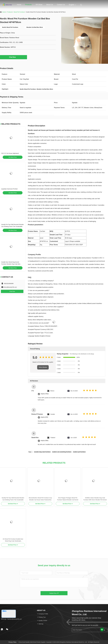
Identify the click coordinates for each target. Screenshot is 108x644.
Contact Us (61, 5)
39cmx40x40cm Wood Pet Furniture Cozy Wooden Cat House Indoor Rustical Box (40, 499)
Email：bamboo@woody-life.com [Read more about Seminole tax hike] (11, 619)
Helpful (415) (44, 417)
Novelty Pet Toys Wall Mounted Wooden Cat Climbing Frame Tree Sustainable (13, 499)
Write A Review (43, 367)
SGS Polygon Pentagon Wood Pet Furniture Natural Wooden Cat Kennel (68, 499)
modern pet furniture (79, 452)
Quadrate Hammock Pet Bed (9, 189)
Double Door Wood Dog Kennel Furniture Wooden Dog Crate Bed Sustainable (11, 264)
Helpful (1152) (45, 394)
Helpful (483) (45, 441)
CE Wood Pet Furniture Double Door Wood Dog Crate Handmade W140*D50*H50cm (13, 540)
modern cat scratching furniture (62, 452)
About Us (50, 5)
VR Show (39, 5)
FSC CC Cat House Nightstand (10, 153)
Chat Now (13, 57)
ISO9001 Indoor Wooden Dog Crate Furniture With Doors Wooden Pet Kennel (95, 499)
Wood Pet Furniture (19, 12)
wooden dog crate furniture (42, 452)
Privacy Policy (12, 642)
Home (19, 5)
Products (28, 5)
